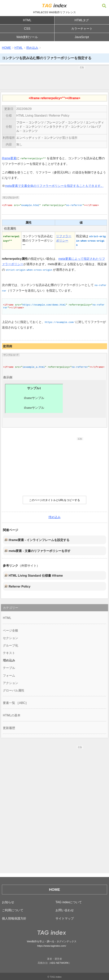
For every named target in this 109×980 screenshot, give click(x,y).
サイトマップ (65, 918)
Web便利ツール (27, 37)
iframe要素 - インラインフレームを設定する (39, 540)
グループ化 (11, 645)
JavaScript (82, 37)
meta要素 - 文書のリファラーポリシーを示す (40, 551)
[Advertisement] (54, 78)
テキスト (9, 653)
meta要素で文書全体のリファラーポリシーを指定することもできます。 (54, 186)
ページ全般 (11, 631)
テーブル (9, 668)
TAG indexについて (69, 902)
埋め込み (32, 48)
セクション (11, 638)
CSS (27, 29)
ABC (22, 703)
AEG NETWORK (59, 963)
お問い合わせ (65, 910)
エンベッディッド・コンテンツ (38, 138)
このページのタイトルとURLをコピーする (55, 500)
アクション (11, 683)
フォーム (9, 676)
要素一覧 (9, 703)
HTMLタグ (82, 20)
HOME (7, 48)
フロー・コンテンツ (30, 122)
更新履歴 (9, 728)
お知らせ (8, 902)
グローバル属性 (14, 690)
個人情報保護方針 (14, 918)
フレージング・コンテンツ (65, 122)
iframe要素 (9, 158)
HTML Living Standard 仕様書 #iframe (36, 576)
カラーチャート (82, 29)
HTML (27, 20)
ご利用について (13, 910)
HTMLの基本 (12, 715)
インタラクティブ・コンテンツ (65, 127)
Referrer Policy (20, 586)
